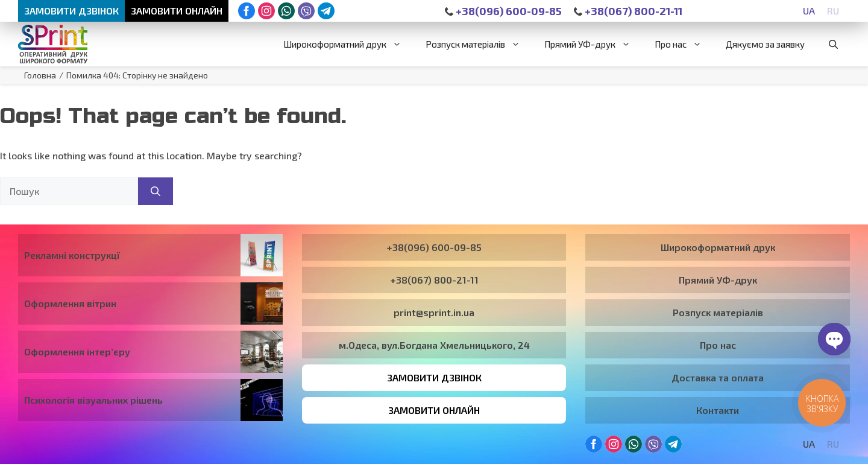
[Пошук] (156, 191)
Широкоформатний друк (348, 44)
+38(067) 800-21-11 (628, 11)
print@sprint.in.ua (434, 312)
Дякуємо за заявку (765, 44)
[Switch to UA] (809, 11)
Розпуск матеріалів (479, 44)
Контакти (718, 410)
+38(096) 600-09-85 (503, 11)
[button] (833, 44)
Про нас (684, 44)
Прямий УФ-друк (593, 44)
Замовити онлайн (177, 11)
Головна (40, 75)
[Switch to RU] (833, 11)
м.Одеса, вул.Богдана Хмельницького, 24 (434, 345)
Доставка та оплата (718, 377)
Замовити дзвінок (71, 11)
